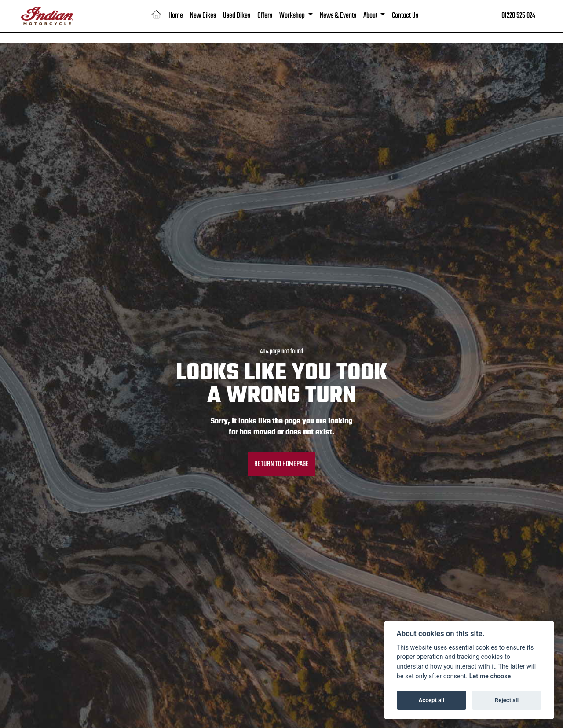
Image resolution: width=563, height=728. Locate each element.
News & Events (338, 16)
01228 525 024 (518, 16)
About (371, 16)
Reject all (507, 700)
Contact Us (405, 16)
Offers (265, 16)
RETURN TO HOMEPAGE (281, 464)
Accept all (431, 700)
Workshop (293, 16)
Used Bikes (237, 16)
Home (176, 16)
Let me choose (490, 676)
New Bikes (203, 16)
